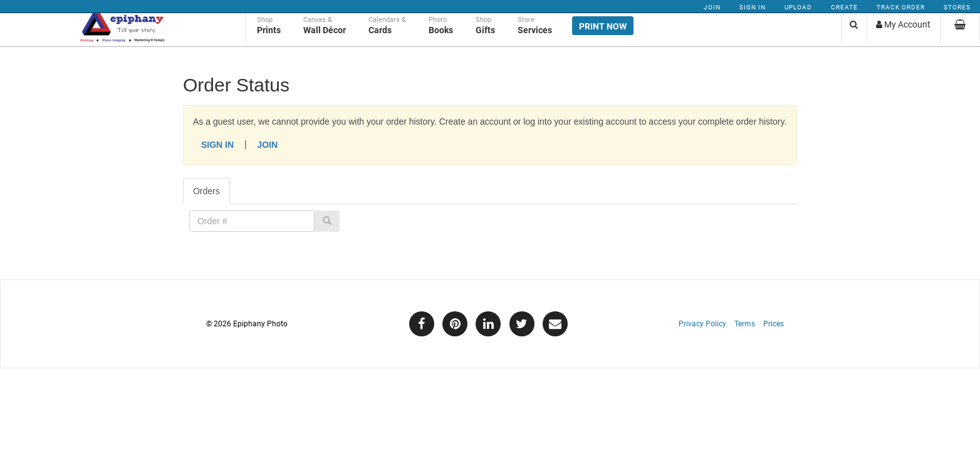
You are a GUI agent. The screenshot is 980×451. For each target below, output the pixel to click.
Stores (957, 7)
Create (844, 7)
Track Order (901, 7)
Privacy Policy (702, 324)
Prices (774, 324)
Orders (206, 191)
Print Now (603, 39)
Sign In (753, 7)
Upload (798, 7)
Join (712, 7)
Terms (745, 324)
